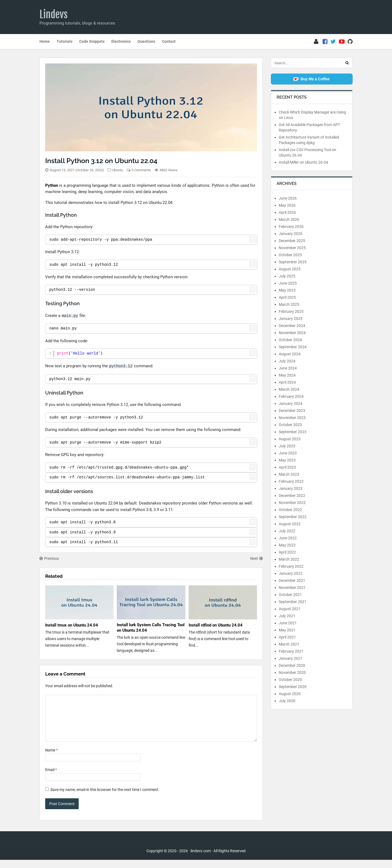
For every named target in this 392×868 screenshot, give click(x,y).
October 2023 (290, 425)
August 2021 (290, 609)
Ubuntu (118, 170)
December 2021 (292, 580)
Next (256, 558)
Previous (49, 558)
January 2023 (291, 488)
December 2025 (292, 241)
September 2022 (293, 517)
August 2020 (290, 694)
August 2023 (290, 439)
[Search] (347, 63)
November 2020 (292, 673)
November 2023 (292, 418)
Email (51, 778)
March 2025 (289, 304)
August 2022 (290, 524)
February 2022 (291, 566)
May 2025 (287, 290)
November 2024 (292, 333)
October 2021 (290, 595)
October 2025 (290, 255)
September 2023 (293, 432)
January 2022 (291, 573)
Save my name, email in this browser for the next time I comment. (105, 798)
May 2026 (287, 205)
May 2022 (287, 545)
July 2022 (287, 531)
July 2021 (287, 616)
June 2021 (288, 623)
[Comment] (151, 722)
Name (51, 758)
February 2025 (291, 311)
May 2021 (287, 630)
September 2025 (293, 262)
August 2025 (290, 269)
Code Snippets (92, 41)
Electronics (121, 41)
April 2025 (287, 297)
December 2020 (292, 665)
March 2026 (289, 219)
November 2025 (292, 248)
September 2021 (293, 602)
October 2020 (290, 680)
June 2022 (288, 538)
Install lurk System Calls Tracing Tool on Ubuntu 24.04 (151, 628)
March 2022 (289, 559)
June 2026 (288, 198)
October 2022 (290, 510)
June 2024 (288, 368)
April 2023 (287, 467)
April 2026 (287, 212)
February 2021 (291, 651)
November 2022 (292, 503)
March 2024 (289, 389)
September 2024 (293, 347)
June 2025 (288, 283)
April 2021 (287, 637)
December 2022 (292, 496)
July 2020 (287, 701)
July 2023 (287, 446)
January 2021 (291, 658)
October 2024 (290, 340)
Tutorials (65, 41)
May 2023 (287, 460)
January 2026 (291, 234)
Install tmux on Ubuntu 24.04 (72, 625)
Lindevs (54, 14)
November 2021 (292, 588)
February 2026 (291, 227)
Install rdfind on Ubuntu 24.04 (216, 625)
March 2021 (289, 644)
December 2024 (292, 326)
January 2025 (291, 319)
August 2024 (290, 354)
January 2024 (291, 404)
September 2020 (293, 687)
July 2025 (287, 276)
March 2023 (289, 474)
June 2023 (288, 453)
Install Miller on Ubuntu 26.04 (303, 162)
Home (45, 41)
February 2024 (291, 396)
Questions (146, 41)
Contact (169, 41)
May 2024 (287, 375)
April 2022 (287, 552)
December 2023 (292, 411)
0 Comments (141, 170)
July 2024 (287, 361)
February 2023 (291, 481)
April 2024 (287, 382)
